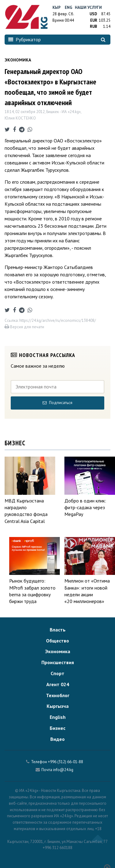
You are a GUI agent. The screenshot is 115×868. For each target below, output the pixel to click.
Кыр (57, 7)
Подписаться (57, 403)
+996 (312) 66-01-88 (65, 762)
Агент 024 (58, 684)
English (58, 717)
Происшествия (58, 662)
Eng (69, 7)
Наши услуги (88, 7)
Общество (57, 641)
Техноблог (58, 695)
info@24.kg (63, 770)
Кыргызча (58, 706)
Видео (57, 739)
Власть (58, 630)
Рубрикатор (25, 39)
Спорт (57, 673)
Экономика (58, 651)
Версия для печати (24, 327)
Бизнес (57, 728)
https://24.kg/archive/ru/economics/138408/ (58, 320)
